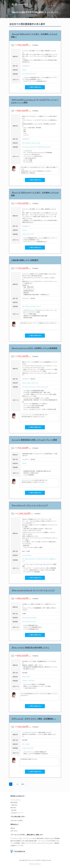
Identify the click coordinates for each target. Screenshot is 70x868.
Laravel (34, 143)
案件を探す (13, 808)
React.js (24, 230)
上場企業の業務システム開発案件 (25, 260)
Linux (33, 383)
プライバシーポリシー (35, 864)
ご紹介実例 (13, 810)
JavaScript (29, 618)
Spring (24, 70)
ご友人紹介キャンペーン (17, 813)
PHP (23, 143)
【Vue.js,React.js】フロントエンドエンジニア (30, 505)
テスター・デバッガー (29, 681)
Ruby (24, 618)
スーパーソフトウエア (35, 860)
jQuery (34, 618)
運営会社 (13, 828)
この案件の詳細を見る (35, 87)
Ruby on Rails (26, 677)
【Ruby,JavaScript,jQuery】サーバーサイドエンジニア (33, 590)
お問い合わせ (14, 831)
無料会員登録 (14, 802)
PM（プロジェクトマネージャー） (32, 306)
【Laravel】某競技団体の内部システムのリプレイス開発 (34, 440)
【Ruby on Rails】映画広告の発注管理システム (30, 648)
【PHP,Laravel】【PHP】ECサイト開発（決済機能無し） (34, 719)
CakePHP (28, 143)
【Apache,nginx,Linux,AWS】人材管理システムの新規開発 (34, 348)
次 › (18, 784)
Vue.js (38, 143)
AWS (37, 383)
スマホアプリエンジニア (44, 147)
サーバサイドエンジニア (29, 74)
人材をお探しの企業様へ (17, 820)
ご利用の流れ (14, 805)
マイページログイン (16, 800)
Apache (24, 383)
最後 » (23, 784)
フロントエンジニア (28, 234)
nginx (29, 383)
